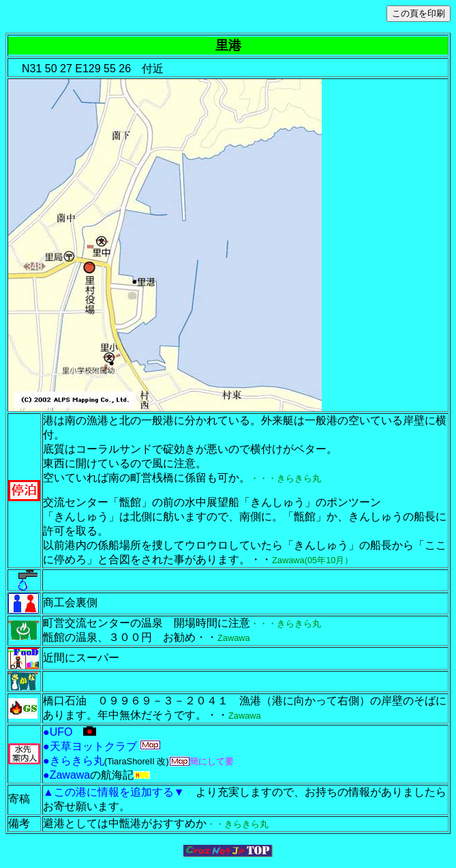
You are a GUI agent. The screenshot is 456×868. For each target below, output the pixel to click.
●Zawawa (66, 775)
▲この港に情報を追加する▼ (119, 792)
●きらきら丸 (74, 761)
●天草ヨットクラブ (90, 746)
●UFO (63, 732)
